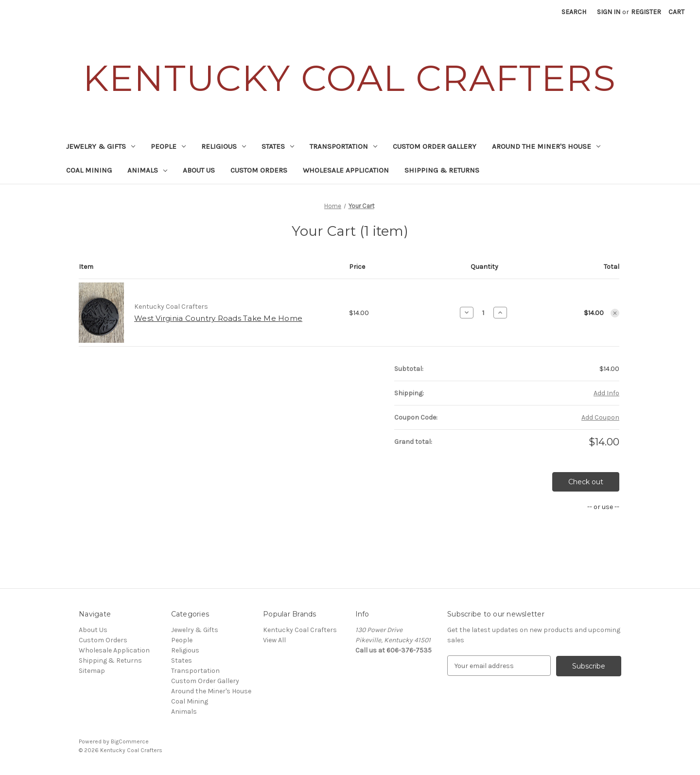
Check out (586, 482)
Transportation (343, 146)
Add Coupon (600, 417)
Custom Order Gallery (435, 146)
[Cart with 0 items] (676, 12)
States (278, 146)
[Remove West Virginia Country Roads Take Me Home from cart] (615, 313)
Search (574, 12)
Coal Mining (89, 170)
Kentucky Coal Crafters (300, 630)
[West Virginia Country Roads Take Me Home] (483, 313)
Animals (147, 170)
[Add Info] (606, 393)
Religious (224, 146)
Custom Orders (259, 170)
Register (646, 12)
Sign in (609, 12)
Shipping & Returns (442, 170)
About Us (199, 170)
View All (274, 640)
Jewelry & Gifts (101, 146)
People (168, 146)
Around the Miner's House (546, 146)
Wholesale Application (346, 170)
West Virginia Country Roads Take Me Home (218, 318)
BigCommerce (130, 741)
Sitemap (92, 671)
